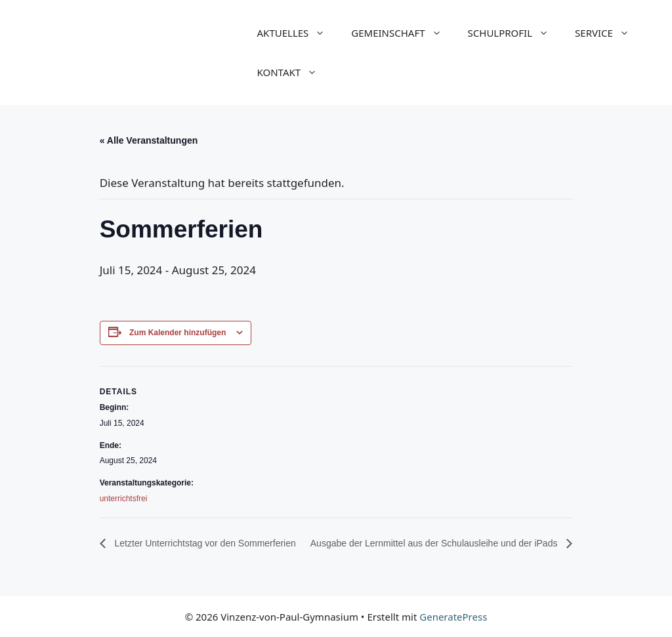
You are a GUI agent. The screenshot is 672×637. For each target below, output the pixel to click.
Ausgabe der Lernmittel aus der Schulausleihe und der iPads (435, 543)
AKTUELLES (298, 33)
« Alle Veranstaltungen (149, 140)
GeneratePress (453, 617)
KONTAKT (294, 72)
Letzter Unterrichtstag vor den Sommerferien (204, 543)
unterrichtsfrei (124, 499)
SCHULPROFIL (515, 33)
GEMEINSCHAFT (403, 33)
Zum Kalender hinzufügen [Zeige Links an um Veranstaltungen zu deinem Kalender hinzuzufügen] (178, 333)
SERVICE (609, 33)
